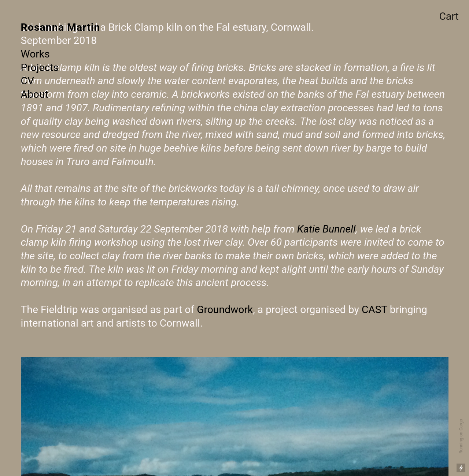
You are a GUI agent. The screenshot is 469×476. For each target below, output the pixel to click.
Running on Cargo (461, 436)
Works (35, 54)
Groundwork (225, 310)
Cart (449, 16)
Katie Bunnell (326, 229)
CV (27, 81)
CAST (374, 310)
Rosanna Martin (61, 27)
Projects (40, 68)
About (35, 94)
